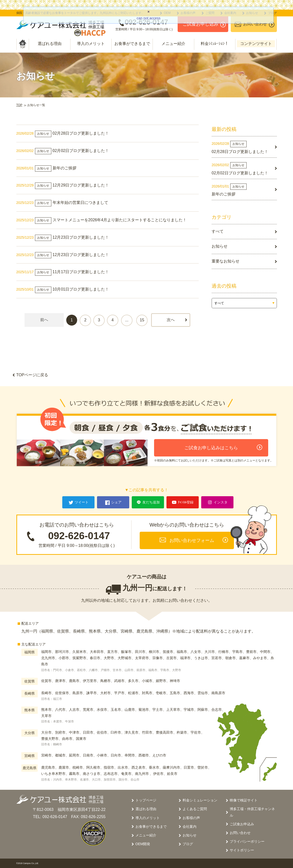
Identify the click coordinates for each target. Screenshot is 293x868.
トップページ (146, 800)
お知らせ (190, 835)
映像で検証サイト (244, 800)
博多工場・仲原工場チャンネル (252, 812)
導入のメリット (91, 44)
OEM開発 (143, 844)
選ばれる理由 (50, 44)
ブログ (188, 844)
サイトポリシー (242, 850)
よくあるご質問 (195, 809)
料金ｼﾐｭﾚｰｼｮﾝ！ (215, 44)
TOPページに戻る (32, 375)
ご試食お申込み (242, 824)
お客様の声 (191, 818)
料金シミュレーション (200, 800)
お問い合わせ (240, 833)
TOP (19, 105)
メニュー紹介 (173, 44)
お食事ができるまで (132, 44)
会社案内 (190, 827)
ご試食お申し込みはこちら (211, 448)
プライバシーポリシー (247, 841)
